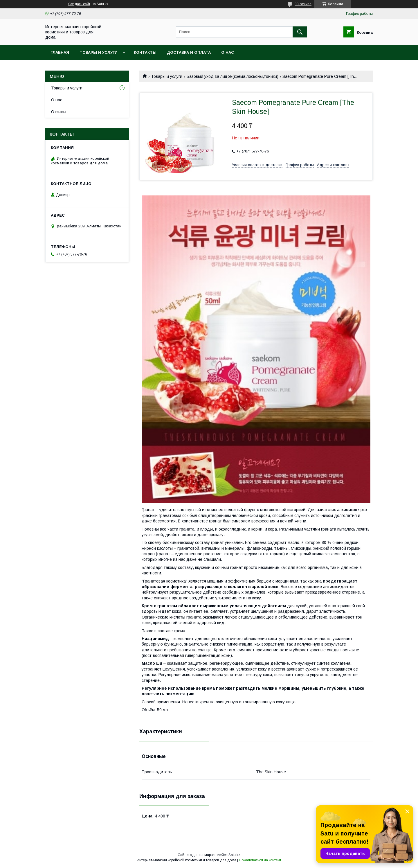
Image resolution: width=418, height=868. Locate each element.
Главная (60, 52)
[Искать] (300, 32)
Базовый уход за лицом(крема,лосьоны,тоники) (233, 76)
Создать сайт (79, 4)
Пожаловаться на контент (260, 860)
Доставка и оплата (189, 52)
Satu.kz (234, 855)
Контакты (145, 52)
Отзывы (59, 112)
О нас (228, 52)
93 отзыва (303, 4)
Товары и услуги (99, 52)
